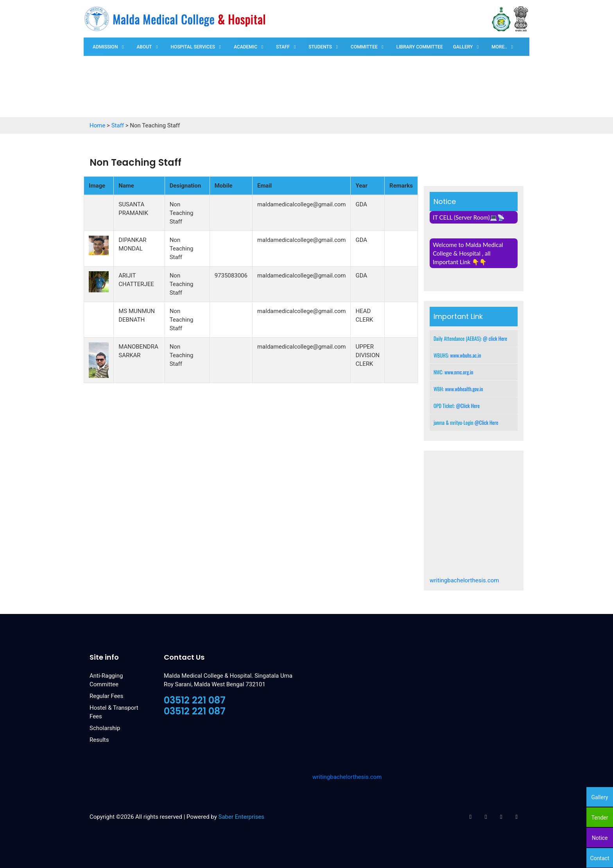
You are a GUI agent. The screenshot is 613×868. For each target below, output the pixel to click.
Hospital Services (193, 47)
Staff (283, 47)
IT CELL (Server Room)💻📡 (469, 217)
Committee (364, 47)
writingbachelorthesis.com (464, 580)
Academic (246, 47)
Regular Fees (106, 696)
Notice (600, 838)
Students (320, 47)
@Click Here (468, 406)
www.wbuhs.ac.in (465, 355)
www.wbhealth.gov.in (464, 389)
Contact (600, 858)
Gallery (463, 47)
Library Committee (420, 47)
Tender (600, 818)
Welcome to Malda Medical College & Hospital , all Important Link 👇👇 (468, 253)
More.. (499, 47)
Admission (105, 47)
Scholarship (105, 728)
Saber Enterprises (242, 817)
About (144, 47)
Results (99, 740)
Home (97, 125)
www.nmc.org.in (459, 372)
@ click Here (495, 338)
